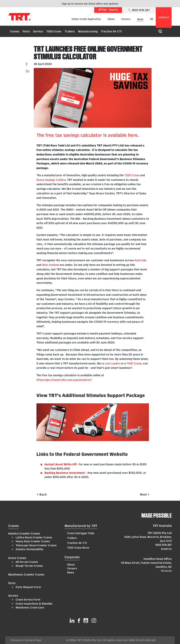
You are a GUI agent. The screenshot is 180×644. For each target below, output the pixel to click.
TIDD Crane (54, 31)
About (111, 19)
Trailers (70, 31)
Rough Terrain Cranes (29, 566)
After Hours (108, 10)
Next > (145, 494)
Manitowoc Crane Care (30, 607)
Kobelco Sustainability (29, 549)
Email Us (166, 549)
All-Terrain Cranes (26, 562)
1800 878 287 (163, 545)
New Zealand (51, 265)
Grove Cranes (17, 558)
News (140, 19)
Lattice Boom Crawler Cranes (34, 537)
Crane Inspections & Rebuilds (34, 604)
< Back (42, 494)
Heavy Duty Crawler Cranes (32, 541)
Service (38, 31)
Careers (126, 19)
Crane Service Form (28, 600)
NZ (152, 19)
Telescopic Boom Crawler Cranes (36, 545)
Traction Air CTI (111, 31)
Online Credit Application (86, 19)
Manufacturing (88, 31)
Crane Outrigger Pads (81, 533)
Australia (140, 260)
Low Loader (112, 363)
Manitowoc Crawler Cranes (26, 574)
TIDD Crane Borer (78, 548)
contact (164, 17)
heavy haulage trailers (51, 180)
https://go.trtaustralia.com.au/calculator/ (64, 380)
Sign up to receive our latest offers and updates (90, 4)
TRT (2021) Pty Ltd (160, 533)
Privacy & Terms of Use (27, 640)
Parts (26, 31)
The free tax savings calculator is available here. (88, 135)
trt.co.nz (166, 571)
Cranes (15, 31)
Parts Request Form (28, 587)
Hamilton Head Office (158, 559)
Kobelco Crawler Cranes (24, 533)
